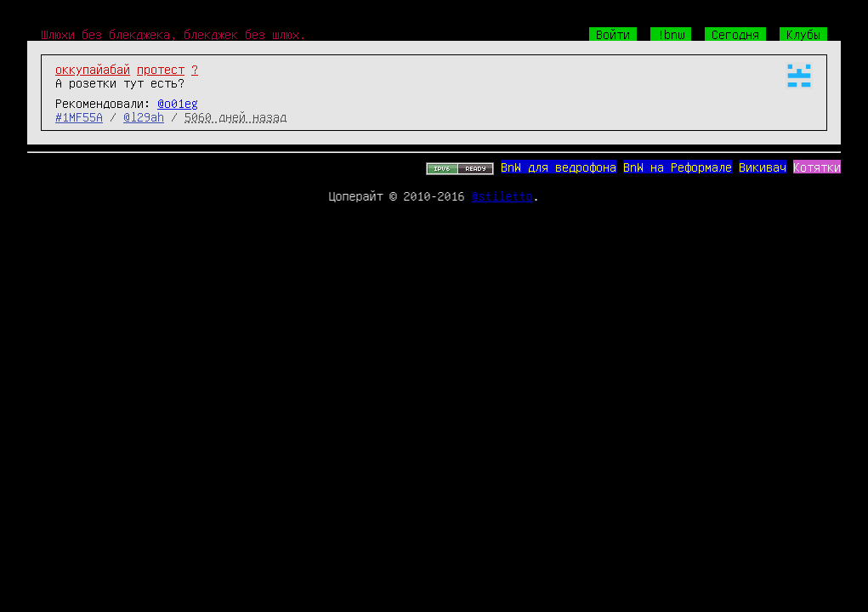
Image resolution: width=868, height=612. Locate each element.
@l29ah (144, 116)
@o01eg (178, 103)
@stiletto (502, 195)
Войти (613, 34)
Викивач (763, 167)
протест (161, 69)
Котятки (817, 167)
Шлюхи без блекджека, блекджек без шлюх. (173, 34)
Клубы (803, 34)
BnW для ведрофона (559, 167)
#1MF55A (79, 116)
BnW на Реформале (678, 167)
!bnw (671, 34)
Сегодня (735, 34)
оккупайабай (93, 69)
